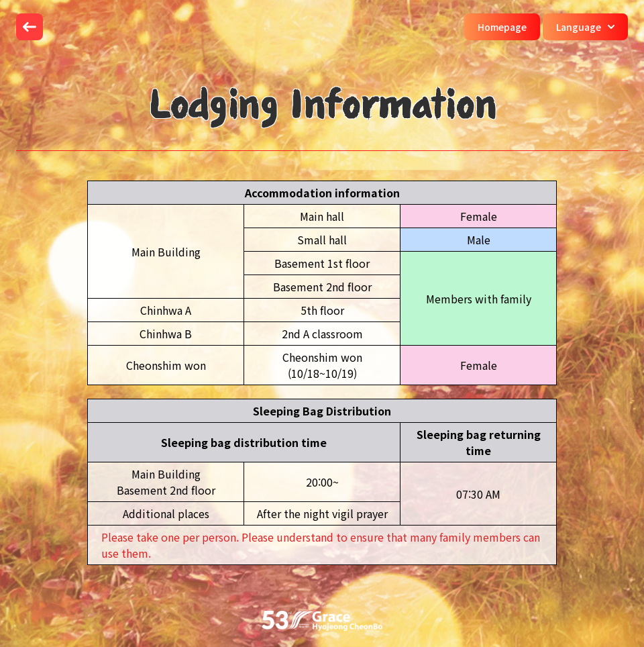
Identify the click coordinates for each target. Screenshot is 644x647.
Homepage (502, 27)
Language (585, 27)
